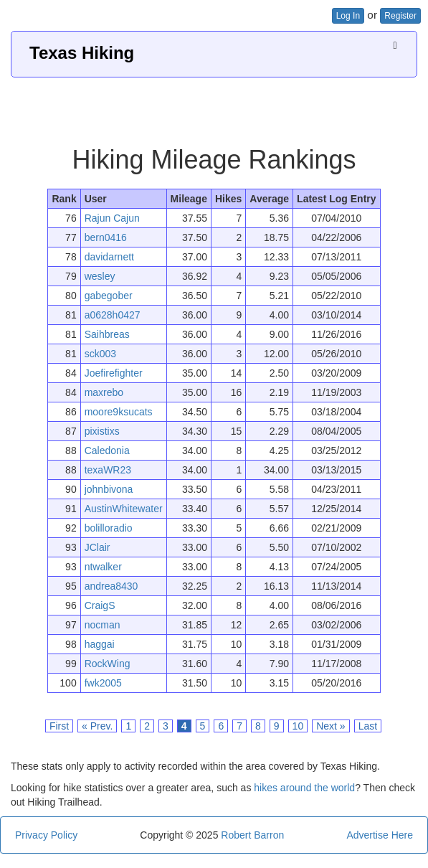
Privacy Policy (46, 835)
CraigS (100, 605)
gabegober (109, 296)
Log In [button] (348, 16)
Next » (330, 726)
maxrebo (104, 392)
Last (368, 726)
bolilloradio (109, 528)
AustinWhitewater (124, 509)
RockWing (108, 664)
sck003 (100, 354)
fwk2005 (103, 683)
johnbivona (109, 489)
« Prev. (97, 726)
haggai (100, 644)
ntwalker (103, 567)
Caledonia (107, 450)
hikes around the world (304, 788)
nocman (103, 625)
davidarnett (109, 257)
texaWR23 (108, 470)
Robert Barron (252, 835)
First (59, 726)
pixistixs (102, 431)
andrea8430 (111, 586)
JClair (98, 547)
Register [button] (400, 16)
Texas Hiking (82, 53)
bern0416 (106, 237)
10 (298, 726)
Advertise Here (380, 835)
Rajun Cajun (112, 218)
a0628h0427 (113, 315)
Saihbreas (107, 334)
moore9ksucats (119, 412)
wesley (100, 276)
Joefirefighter (114, 373)
